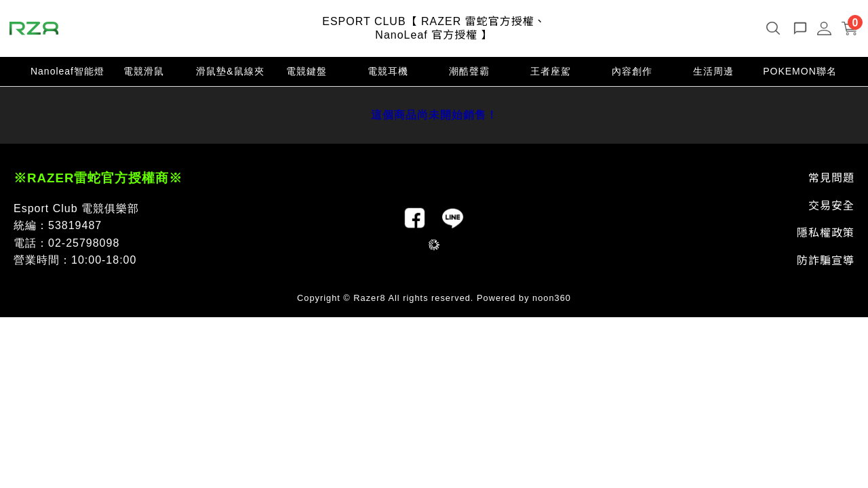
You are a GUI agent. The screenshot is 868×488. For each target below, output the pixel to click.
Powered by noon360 (524, 298)
